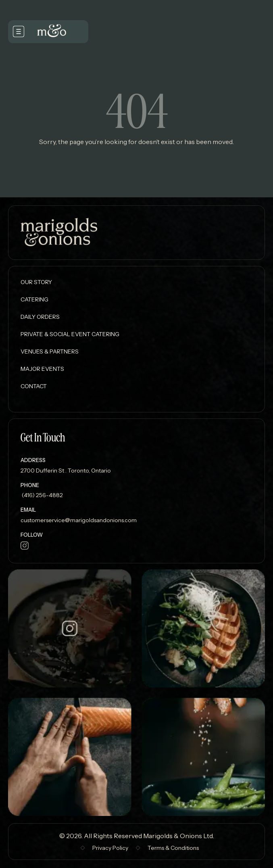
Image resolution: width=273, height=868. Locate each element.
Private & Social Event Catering (70, 334)
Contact (34, 386)
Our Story (36, 282)
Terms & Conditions (173, 848)
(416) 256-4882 (42, 495)
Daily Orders (40, 317)
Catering (34, 299)
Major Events (42, 369)
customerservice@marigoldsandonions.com (79, 520)
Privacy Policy (110, 848)
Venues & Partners (50, 351)
